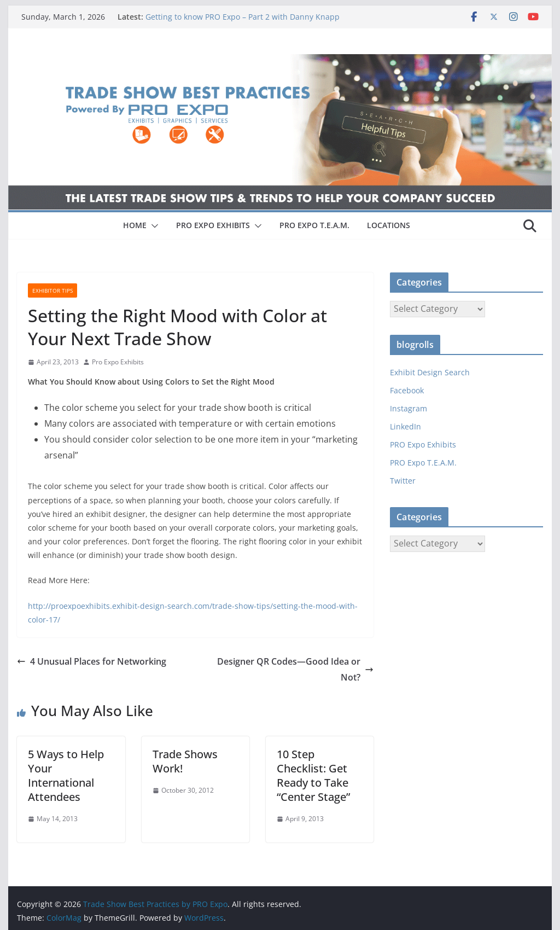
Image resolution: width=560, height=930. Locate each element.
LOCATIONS (389, 225)
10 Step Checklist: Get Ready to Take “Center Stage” (313, 775)
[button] (153, 226)
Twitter (403, 481)
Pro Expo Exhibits (118, 362)
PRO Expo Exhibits (423, 444)
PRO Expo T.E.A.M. (423, 463)
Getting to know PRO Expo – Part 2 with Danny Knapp (243, 17)
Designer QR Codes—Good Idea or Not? (295, 669)
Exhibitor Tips (52, 290)
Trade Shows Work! (185, 761)
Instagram (409, 408)
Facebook (407, 390)
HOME (135, 225)
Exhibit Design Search (430, 372)
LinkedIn (406, 426)
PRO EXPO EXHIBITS (213, 225)
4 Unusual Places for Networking (92, 661)
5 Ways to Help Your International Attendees (66, 775)
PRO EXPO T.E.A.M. (314, 225)
